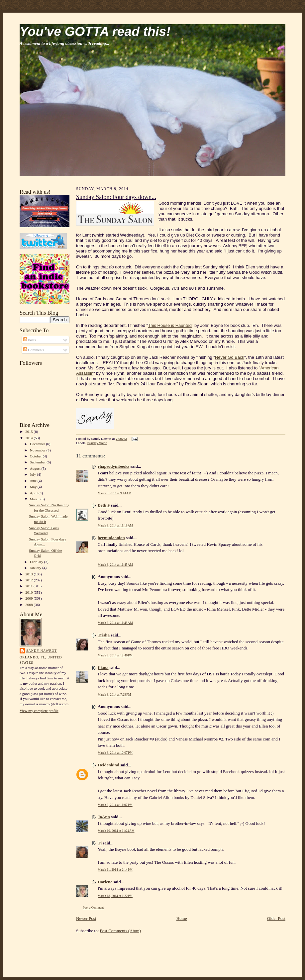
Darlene (105, 882)
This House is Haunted (170, 325)
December (38, 444)
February (37, 562)
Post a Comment (93, 907)
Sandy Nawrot (42, 651)
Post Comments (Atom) (121, 931)
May (34, 487)
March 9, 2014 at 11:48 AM (115, 623)
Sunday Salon (97, 443)
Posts (30, 340)
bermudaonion (111, 538)
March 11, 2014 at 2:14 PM (115, 870)
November (38, 450)
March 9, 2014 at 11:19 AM (115, 525)
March (35, 499)
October (36, 456)
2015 (29, 432)
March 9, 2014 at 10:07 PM (115, 753)
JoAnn (104, 817)
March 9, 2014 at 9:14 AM (114, 493)
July (33, 474)
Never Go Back (230, 357)
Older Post (276, 918)
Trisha (104, 635)
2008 (29, 605)
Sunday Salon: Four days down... (116, 197)
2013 (29, 574)
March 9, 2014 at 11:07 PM (115, 805)
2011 (29, 586)
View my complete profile (39, 711)
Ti (100, 843)
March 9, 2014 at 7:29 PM (114, 694)
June (34, 481)
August (36, 468)
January (36, 568)
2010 (29, 592)
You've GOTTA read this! (95, 31)
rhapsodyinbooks (113, 466)
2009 (29, 598)
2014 (29, 438)
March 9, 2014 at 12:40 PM (115, 655)
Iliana (103, 668)
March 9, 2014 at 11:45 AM (115, 565)
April (34, 493)
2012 (29, 580)
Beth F (104, 505)
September (38, 462)
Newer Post (86, 918)
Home (182, 918)
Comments (34, 350)
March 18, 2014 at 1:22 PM (115, 896)
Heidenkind (108, 765)
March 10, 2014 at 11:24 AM (116, 831)
